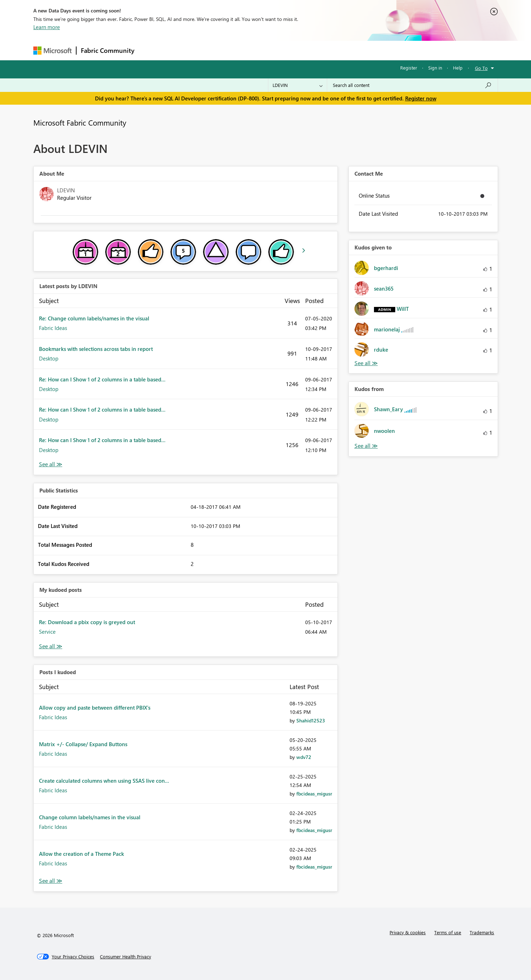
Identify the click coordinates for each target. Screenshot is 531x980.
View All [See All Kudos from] (366, 446)
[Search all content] (412, 85)
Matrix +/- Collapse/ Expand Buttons (83, 744)
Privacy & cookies (408, 932)
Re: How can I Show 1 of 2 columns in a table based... (102, 379)
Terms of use (448, 932)
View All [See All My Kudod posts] (51, 646)
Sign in (435, 68)
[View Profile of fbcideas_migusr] (314, 794)
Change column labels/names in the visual (90, 817)
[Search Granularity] (298, 85)
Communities (242, 50)
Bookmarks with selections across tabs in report (96, 349)
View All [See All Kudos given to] (366, 363)
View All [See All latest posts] (51, 464)
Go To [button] (481, 68)
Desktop (49, 358)
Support (331, 50)
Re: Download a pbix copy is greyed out (87, 622)
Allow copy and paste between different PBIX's (95, 708)
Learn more (47, 27)
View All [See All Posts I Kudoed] (51, 881)
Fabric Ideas (53, 328)
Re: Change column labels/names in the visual (94, 318)
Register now (421, 98)
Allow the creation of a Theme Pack (82, 854)
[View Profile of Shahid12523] (311, 720)
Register (409, 68)
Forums (150, 50)
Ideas (211, 50)
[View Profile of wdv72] (304, 757)
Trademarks (482, 932)
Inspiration (182, 50)
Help (458, 68)
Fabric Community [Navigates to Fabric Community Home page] (108, 50)
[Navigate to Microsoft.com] (52, 51)
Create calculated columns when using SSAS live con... (104, 781)
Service (47, 632)
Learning (301, 50)
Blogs (274, 50)
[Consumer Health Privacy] (125, 957)
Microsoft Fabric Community (80, 122)
